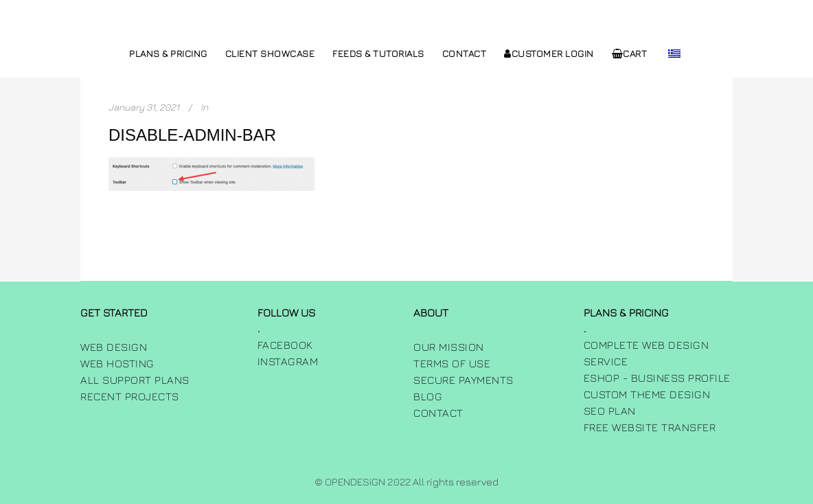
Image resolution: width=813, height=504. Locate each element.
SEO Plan (610, 411)
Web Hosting (117, 363)
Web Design (114, 347)
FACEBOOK (285, 345)
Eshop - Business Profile (657, 378)
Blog (428, 396)
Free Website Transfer (650, 427)
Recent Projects (130, 396)
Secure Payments (463, 380)
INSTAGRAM (288, 361)
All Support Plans (135, 380)
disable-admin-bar (192, 135)
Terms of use (452, 363)
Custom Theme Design (647, 394)
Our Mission (449, 347)
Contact (438, 413)
